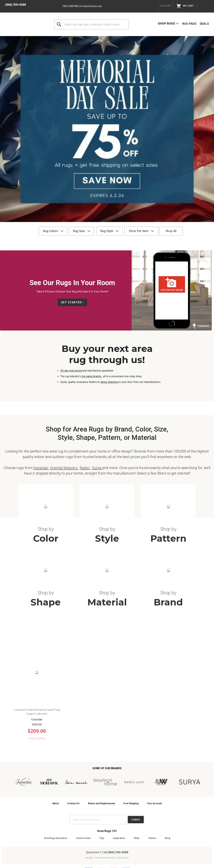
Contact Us (73, 733)
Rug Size (67, 111)
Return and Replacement (101, 733)
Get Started (71, 182)
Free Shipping (131, 733)
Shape (46, 531)
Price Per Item (138, 111)
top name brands (92, 256)
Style (107, 468)
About (56, 733)
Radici (85, 397)
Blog (168, 768)
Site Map (128, 839)
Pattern (168, 468)
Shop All (179, 111)
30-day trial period (71, 250)
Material (107, 531)
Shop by (46, 458)
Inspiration (119, 768)
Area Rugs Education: (56, 768)
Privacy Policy (113, 839)
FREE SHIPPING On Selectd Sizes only (82, 6)
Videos (152, 768)
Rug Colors (33, 111)
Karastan (41, 397)
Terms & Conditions (91, 839)
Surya (97, 397)
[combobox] (91, 24)
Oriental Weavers (64, 397)
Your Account (154, 733)
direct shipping (110, 261)
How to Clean (84, 768)
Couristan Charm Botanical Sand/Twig (37, 639)
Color (46, 468)
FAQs (137, 768)
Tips (102, 768)
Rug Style (100, 111)
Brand (168, 531)
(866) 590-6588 (15, 5)
